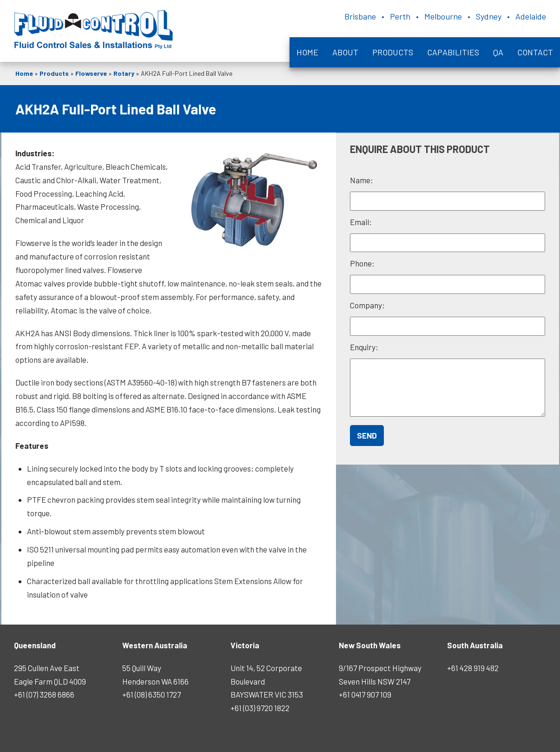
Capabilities (453, 52)
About (345, 52)
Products (393, 52)
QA (498, 52)
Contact (535, 52)
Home (307, 52)
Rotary (124, 73)
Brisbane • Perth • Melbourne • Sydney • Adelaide (445, 16)
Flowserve (91, 73)
